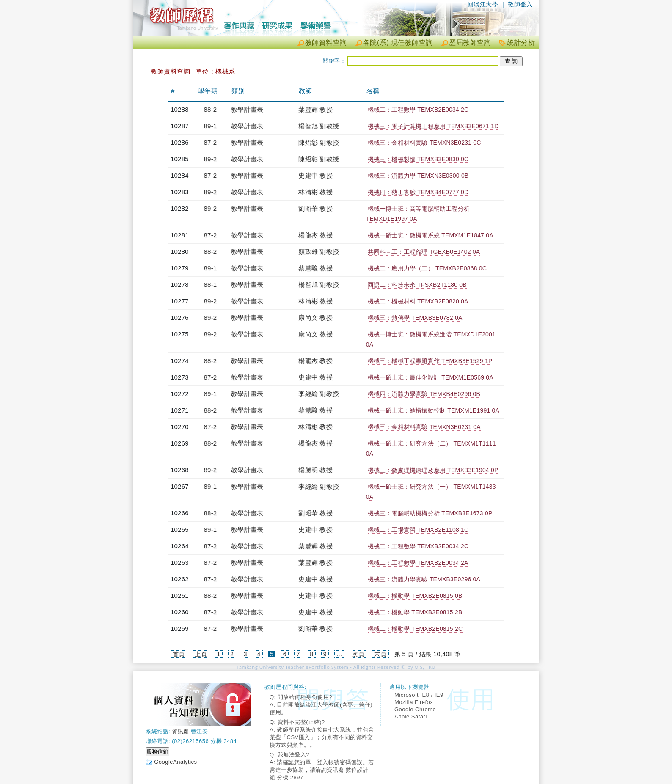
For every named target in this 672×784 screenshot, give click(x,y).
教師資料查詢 (326, 43)
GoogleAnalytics (175, 762)
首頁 (179, 654)
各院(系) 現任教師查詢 (398, 43)
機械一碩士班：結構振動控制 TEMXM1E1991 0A (434, 410)
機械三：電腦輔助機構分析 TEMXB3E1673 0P (430, 513)
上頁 (201, 654)
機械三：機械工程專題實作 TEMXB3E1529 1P (430, 361)
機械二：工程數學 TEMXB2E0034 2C (418, 110)
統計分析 (521, 43)
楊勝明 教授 (315, 470)
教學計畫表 (247, 109)
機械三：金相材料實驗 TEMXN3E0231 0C (424, 143)
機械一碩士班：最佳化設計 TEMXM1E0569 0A (431, 377)
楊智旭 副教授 (319, 126)
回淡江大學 (483, 4)
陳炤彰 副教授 (319, 142)
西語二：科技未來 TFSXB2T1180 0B (417, 285)
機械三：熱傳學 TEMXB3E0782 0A (415, 318)
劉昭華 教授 (315, 208)
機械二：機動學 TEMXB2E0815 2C (415, 629)
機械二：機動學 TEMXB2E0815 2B (415, 612)
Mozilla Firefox (414, 702)
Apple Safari (411, 717)
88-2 (211, 109)
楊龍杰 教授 (315, 235)
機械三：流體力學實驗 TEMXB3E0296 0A (424, 579)
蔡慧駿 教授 (315, 268)
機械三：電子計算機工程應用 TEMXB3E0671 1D (433, 126)
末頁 (380, 654)
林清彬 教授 (315, 192)
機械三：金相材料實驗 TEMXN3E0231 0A (424, 427)
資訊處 (180, 731)
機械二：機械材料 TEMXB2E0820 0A (418, 301)
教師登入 (520, 4)
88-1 (211, 285)
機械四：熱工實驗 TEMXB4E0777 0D (418, 192)
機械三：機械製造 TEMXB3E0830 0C (418, 159)
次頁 (358, 654)
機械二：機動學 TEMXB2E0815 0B (415, 596)
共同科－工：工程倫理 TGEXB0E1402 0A (424, 252)
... (339, 654)
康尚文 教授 (315, 318)
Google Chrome (415, 709)
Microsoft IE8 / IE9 (419, 695)
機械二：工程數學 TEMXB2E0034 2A (418, 563)
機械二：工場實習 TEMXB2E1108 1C (418, 530)
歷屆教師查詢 (470, 43)
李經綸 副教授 (319, 394)
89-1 (211, 126)
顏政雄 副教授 (319, 252)
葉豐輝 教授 (315, 109)
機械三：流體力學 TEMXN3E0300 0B (418, 176)
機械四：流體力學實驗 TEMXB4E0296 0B (424, 394)
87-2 (211, 142)
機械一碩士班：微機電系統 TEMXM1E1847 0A (431, 235)
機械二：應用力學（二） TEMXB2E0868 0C (427, 268)
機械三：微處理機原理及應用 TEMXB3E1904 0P (433, 470)
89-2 (211, 159)
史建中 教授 (315, 175)
